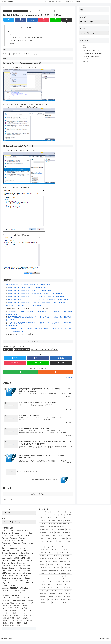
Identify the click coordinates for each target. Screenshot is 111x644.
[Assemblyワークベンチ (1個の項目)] (46, 518)
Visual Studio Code (9, 596)
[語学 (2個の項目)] (57, 606)
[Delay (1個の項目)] (44, 530)
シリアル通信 (22, 609)
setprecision (17, 576)
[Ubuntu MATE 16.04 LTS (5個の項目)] (46, 571)
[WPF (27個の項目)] (69, 579)
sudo (27, 584)
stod (15, 584)
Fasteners (26, 554)
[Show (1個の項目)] (69, 556)
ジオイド (5, 611)
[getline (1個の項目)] (68, 539)
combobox (23, 541)
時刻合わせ (29, 624)
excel (18, 554)
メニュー (22, 614)
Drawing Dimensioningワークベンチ (14, 551)
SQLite (10, 11)
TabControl (29, 586)
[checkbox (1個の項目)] (43, 521)
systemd (20, 586)
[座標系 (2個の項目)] (52, 600)
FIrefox (5, 556)
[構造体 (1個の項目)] (57, 603)
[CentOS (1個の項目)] (69, 518)
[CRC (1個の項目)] (60, 524)
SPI (17, 579)
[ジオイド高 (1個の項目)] (51, 588)
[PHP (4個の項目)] (42, 550)
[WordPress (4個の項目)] (51, 579)
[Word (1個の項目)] (42, 579)
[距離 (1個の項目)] (67, 606)
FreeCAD (30, 556)
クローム (5, 606)
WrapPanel (21, 604)
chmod (27, 539)
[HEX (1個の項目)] (69, 541)
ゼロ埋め (24, 611)
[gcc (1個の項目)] (62, 539)
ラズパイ (15, 616)
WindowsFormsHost (9, 601)
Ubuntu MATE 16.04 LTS (10, 591)
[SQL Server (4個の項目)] (67, 559)
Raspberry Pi (13, 571)
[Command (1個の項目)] (52, 524)
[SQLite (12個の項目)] (58, 559)
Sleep (11, 579)
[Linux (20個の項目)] (69, 544)
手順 (10, 34)
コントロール (15, 606)
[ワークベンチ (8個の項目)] (59, 594)
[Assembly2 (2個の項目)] (68, 515)
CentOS (11, 539)
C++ (4, 539)
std (10, 584)
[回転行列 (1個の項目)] (54, 597)
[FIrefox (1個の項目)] (69, 533)
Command (6, 544)
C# (5, 11)
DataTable (16, 546)
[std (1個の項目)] (69, 562)
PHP (28, 569)
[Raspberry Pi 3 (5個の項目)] (67, 550)
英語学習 (5, 629)
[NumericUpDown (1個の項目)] (66, 547)
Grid (28, 561)
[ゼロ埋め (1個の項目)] (60, 588)
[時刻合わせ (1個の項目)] (43, 603)
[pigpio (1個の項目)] (48, 550)
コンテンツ (23, 27)
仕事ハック (17, 619)
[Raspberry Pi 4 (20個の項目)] (45, 553)
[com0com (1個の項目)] (68, 521)
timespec (13, 589)
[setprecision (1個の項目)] (53, 556)
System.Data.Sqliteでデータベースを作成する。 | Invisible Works (29, 291)
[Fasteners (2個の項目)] (61, 533)
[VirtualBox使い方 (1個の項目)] (67, 571)
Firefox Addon (14, 556)
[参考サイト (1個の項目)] (44, 597)
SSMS (5, 584)
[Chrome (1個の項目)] (59, 521)
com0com (13, 541)
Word (20, 601)
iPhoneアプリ (28, 564)
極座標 (5, 626)
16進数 (18, 534)
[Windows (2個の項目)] (43, 576)
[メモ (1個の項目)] (59, 591)
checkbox (19, 539)
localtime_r (21, 566)
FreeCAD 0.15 (7, 559)
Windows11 (15, 599)
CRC (13, 544)
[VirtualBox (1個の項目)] (57, 571)
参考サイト (27, 619)
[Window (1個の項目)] (69, 574)
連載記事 (11, 43)
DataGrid (21, 544)
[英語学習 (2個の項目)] (45, 606)
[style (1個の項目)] (49, 565)
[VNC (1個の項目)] (63, 574)
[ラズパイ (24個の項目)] (42, 594)
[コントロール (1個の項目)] (67, 582)
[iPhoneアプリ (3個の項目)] (51, 544)
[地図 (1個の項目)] (62, 597)
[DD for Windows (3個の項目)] (61, 527)
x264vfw (30, 604)
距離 (18, 629)
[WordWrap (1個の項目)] (60, 579)
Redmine (17, 574)
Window (26, 596)
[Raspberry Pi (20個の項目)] (56, 550)
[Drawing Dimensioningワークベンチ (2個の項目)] (60, 530)
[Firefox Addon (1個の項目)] (44, 536)
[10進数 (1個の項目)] (47, 515)
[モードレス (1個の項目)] (67, 591)
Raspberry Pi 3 (25, 571)
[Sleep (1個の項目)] (43, 559)
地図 (12, 621)
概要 (10, 31)
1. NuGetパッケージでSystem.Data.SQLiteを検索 (26, 37)
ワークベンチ (7, 619)
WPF (26, 11)
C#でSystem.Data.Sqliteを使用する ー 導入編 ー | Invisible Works (28, 285)
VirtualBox (24, 591)
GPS (23, 561)
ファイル (5, 614)
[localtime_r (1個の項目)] (44, 547)
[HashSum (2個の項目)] (62, 541)
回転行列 (5, 621)
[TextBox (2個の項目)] (60, 568)
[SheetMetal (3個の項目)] (62, 556)
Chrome (5, 541)
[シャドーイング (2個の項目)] (44, 585)
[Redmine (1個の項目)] (57, 553)
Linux (13, 566)
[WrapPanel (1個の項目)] (43, 582)
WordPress (27, 601)
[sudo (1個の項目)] (55, 565)
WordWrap (6, 604)
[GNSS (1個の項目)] (42, 541)
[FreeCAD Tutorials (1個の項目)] (45, 539)
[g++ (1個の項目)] (55, 539)
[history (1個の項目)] (42, 544)
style (21, 584)
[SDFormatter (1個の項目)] (43, 556)
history (19, 564)
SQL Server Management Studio (13, 581)
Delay (10, 549)
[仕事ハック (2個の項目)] (68, 594)
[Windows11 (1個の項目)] (53, 576)
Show (4, 579)
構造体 (12, 626)
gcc (4, 561)
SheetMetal (27, 576)
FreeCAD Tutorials (20, 559)
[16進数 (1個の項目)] (54, 515)
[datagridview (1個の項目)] (43, 527)
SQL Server (24, 579)
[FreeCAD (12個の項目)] (58, 536)
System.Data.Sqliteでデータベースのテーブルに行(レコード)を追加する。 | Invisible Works (38, 300)
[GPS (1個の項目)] (49, 541)
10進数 (11, 534)
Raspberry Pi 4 (7, 574)
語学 (12, 629)
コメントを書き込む (38, 497)
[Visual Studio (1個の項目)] (43, 574)
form (23, 556)
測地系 (19, 626)
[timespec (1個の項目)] (68, 568)
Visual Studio (20, 594)
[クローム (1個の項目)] (59, 582)
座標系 (5, 624)
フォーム (14, 614)
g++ (30, 559)
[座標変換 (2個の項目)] (43, 600)
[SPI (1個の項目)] (50, 559)
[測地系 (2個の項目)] (64, 603)
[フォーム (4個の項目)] (43, 591)
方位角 (12, 624)
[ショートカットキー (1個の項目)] (56, 585)
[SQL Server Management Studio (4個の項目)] (48, 562)
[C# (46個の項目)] (56, 518)
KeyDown (6, 566)
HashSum (6, 564)
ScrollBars (26, 574)
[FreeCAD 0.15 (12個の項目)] (67, 536)
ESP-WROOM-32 (8, 554)
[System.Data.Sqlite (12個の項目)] (66, 565)
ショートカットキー (9, 609)
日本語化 (19, 624)
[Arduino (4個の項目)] (61, 515)
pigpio (5, 571)
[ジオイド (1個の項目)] (43, 588)
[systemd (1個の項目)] (43, 568)
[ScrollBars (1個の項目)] (67, 553)
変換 (18, 621)
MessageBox (7, 569)
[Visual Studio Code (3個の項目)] (54, 574)
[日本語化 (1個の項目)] (68, 600)
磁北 (25, 626)
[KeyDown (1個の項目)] (61, 544)
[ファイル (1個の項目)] (68, 588)
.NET (4, 534)
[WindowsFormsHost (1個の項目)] (65, 576)
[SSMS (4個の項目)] (62, 562)
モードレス (6, 616)
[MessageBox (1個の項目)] (54, 547)
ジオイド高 (15, 611)
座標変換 (25, 621)
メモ (29, 614)
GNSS (17, 561)
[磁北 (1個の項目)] (70, 603)
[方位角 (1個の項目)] (59, 600)
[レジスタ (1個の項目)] (50, 594)
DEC (4, 549)
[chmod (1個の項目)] (51, 521)
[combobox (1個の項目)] (43, 524)
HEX (13, 564)
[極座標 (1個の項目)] (51, 603)
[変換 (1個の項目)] (69, 597)
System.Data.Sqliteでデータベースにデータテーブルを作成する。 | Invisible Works (35, 294)
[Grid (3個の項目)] (55, 541)
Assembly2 (6, 536)
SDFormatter (7, 576)
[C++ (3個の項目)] (62, 518)
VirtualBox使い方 (8, 594)
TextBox (5, 589)
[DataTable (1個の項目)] (52, 527)
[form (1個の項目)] (51, 536)
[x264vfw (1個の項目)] (51, 582)
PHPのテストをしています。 (39, 341)
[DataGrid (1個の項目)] (68, 524)
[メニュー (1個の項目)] (52, 591)
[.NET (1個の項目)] (41, 515)
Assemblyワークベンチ (19, 536)
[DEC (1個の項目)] (70, 527)
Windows (5, 599)
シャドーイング (27, 606)
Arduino (25, 534)
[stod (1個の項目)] (42, 565)
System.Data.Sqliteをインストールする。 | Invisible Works (27, 288)
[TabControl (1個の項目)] (51, 568)
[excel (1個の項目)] (54, 533)
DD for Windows (27, 546)
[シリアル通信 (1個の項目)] (67, 585)
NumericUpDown (19, 569)
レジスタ (24, 616)
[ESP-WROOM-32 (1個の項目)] (45, 533)
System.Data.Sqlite (18, 11)
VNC (19, 596)
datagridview (7, 546)
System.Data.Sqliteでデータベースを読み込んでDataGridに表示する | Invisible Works (36, 297)
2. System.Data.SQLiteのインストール (23, 40)
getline (10, 561)
